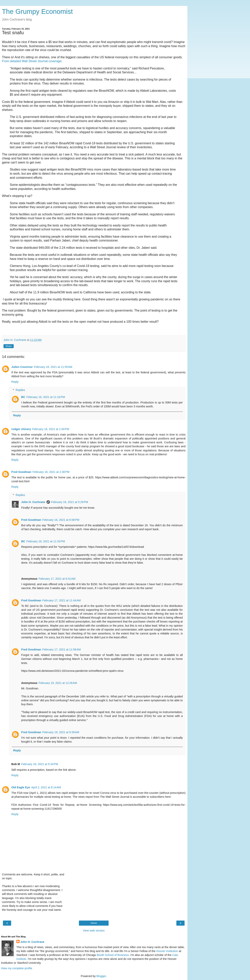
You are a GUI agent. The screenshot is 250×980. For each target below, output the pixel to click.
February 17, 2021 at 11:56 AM (62, 649)
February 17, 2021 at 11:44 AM (62, 600)
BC (23, 397)
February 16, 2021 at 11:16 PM (46, 397)
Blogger (101, 976)
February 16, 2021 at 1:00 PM (51, 429)
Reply (15, 382)
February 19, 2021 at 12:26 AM (58, 683)
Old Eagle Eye (21, 787)
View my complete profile (17, 968)
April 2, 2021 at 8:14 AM (46, 787)
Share (9, 346)
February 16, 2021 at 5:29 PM (70, 502)
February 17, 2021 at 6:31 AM (57, 579)
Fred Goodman (21, 472)
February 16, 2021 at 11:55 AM (53, 367)
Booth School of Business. (113, 955)
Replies (20, 390)
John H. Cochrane (33, 502)
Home (94, 923)
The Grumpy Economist (37, 12)
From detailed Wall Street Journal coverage (32, 61)
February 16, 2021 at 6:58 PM (61, 520)
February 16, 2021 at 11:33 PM (46, 541)
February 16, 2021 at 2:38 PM (51, 472)
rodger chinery (21, 429)
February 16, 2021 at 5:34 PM (40, 764)
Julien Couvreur (22, 367)
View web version (94, 931)
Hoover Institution (167, 951)
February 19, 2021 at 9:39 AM (61, 732)
